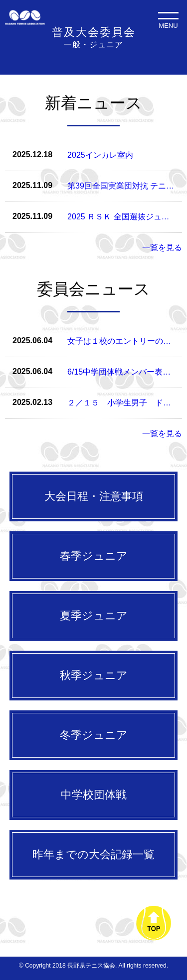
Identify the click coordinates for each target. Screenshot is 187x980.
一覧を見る (162, 247)
